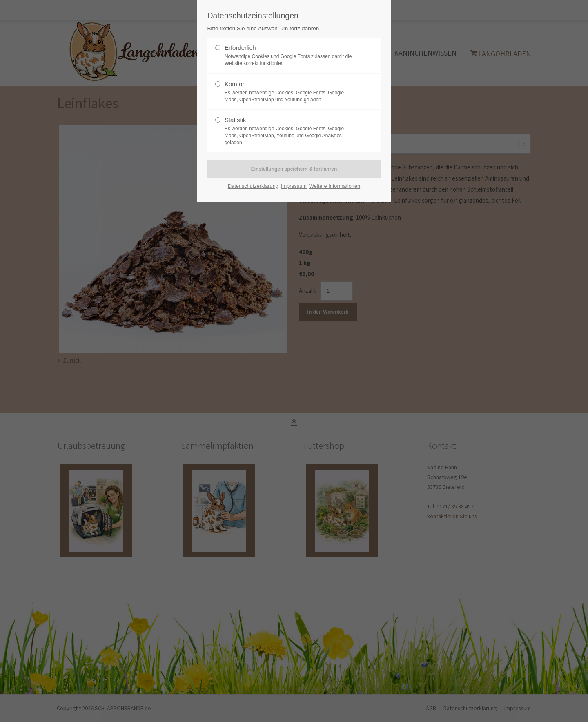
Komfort (235, 84)
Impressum (294, 186)
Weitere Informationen (335, 186)
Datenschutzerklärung (253, 186)
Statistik (235, 120)
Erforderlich (240, 48)
